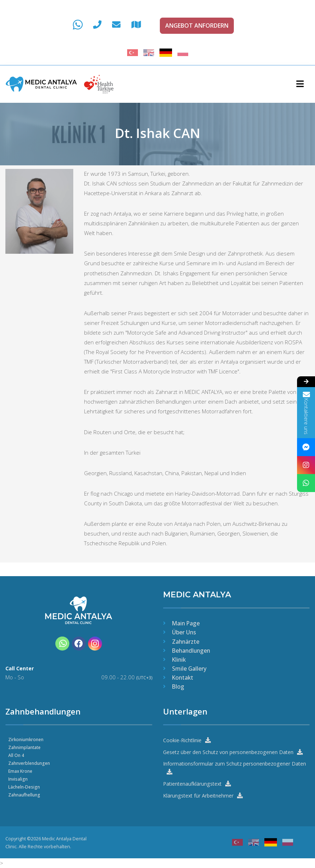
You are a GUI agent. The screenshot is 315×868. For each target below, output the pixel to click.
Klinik (179, 659)
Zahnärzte (186, 641)
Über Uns (184, 632)
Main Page (186, 623)
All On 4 (16, 755)
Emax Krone (21, 770)
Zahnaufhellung (26, 794)
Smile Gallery (189, 668)
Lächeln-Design (25, 786)
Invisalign (18, 778)
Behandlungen (191, 650)
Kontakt (183, 677)
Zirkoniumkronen (27, 739)
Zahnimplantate (25, 747)
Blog (178, 686)
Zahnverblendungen (31, 763)
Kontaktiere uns (306, 413)
